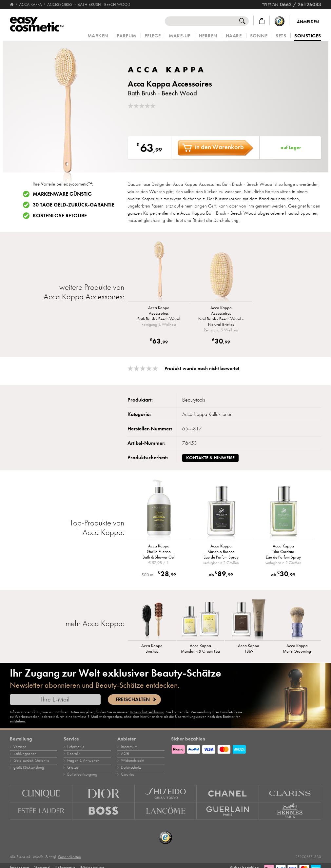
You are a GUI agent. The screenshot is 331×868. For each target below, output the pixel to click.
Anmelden (308, 22)
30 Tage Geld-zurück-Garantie (74, 205)
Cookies (127, 774)
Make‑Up (180, 36)
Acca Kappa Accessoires (170, 84)
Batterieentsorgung (82, 774)
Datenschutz (131, 767)
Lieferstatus (76, 747)
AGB (125, 754)
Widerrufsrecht (133, 760)
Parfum (127, 36)
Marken (98, 36)
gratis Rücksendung (29, 767)
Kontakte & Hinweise (210, 458)
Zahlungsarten (25, 754)
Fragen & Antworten (83, 760)
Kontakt (73, 754)
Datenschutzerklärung (147, 712)
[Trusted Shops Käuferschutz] (280, 21)
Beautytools (194, 400)
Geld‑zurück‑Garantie (31, 760)
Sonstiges (308, 36)
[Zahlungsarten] (246, 748)
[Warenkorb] (262, 21)
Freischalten (133, 700)
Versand (20, 747)
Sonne (259, 36)
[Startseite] (12, 5)
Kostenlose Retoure (60, 216)
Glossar (73, 767)
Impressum (129, 747)
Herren (208, 36)
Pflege (153, 36)
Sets (281, 36)
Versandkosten (69, 857)
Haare (234, 36)
